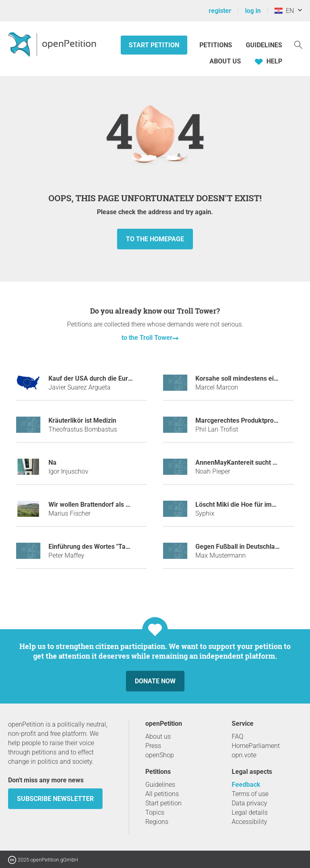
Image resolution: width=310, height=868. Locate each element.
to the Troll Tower (147, 338)
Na (52, 462)
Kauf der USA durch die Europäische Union (111, 378)
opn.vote (244, 755)
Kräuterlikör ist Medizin (82, 420)
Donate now (155, 681)
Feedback (246, 785)
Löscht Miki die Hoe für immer (239, 505)
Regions (157, 822)
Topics (155, 812)
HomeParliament (256, 746)
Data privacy (249, 803)
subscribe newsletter (55, 799)
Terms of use (250, 794)
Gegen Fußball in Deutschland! (240, 547)
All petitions (162, 794)
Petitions (217, 45)
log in (253, 11)
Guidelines (264, 45)
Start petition (154, 45)
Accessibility (249, 822)
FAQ (238, 736)
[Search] (298, 44)
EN (284, 11)
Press (153, 746)
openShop (160, 755)
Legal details (250, 812)
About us (225, 61)
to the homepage (155, 239)
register (220, 11)
